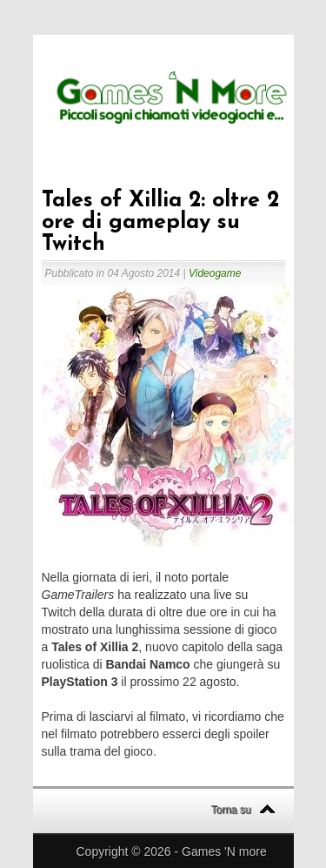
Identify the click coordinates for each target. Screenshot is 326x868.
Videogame (215, 273)
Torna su (231, 810)
